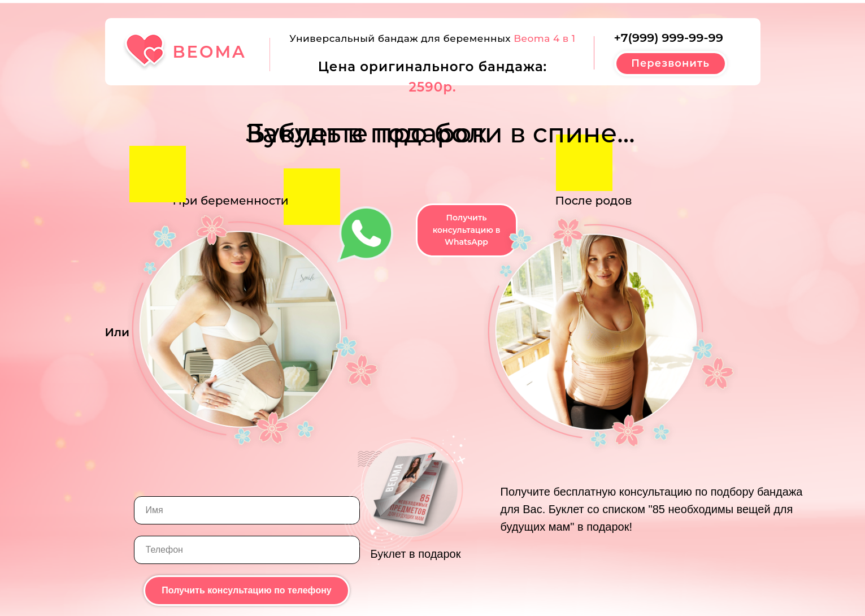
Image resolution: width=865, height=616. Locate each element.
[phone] (247, 550)
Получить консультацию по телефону (247, 590)
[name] (247, 510)
